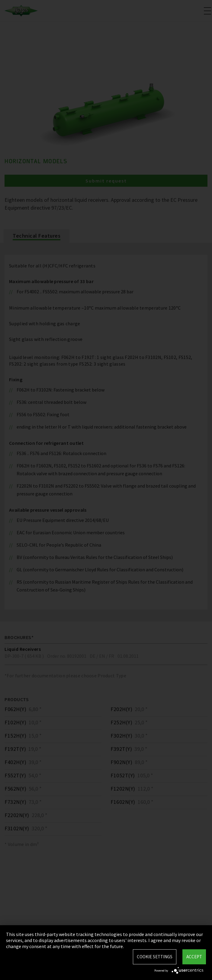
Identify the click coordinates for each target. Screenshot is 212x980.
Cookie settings (155, 957)
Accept (194, 957)
